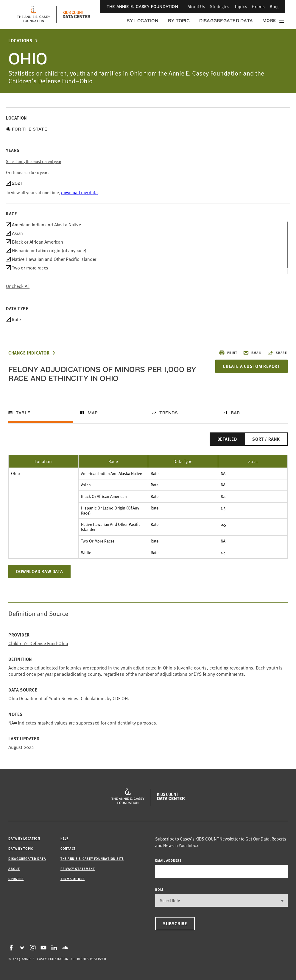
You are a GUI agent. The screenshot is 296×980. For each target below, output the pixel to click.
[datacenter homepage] (77, 15)
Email (252, 353)
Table (23, 413)
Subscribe (175, 923)
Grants (258, 6)
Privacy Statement (78, 869)
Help (64, 838)
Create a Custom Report (251, 366)
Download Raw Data (39, 571)
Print (228, 353)
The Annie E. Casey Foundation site (92, 859)
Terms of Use (73, 879)
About (14, 869)
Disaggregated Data (226, 21)
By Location (142, 21)
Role (159, 889)
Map (93, 413)
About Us (196, 6)
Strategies (220, 6)
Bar (235, 413)
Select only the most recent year (34, 161)
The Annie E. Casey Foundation (142, 7)
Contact (68, 848)
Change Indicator (29, 353)
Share (277, 353)
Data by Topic (21, 848)
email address (169, 860)
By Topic (179, 21)
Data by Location (24, 838)
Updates (16, 879)
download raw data (79, 192)
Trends (169, 413)
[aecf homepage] (34, 15)
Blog (274, 6)
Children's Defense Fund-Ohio (38, 643)
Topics (241, 6)
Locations (20, 41)
